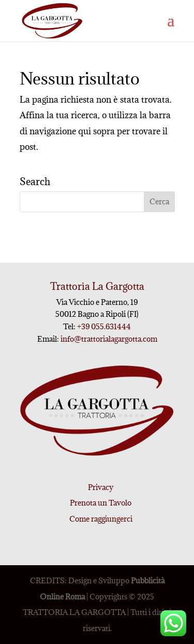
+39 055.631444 (103, 326)
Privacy (101, 487)
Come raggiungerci (101, 519)
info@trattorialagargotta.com (109, 339)
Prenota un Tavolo (101, 503)
